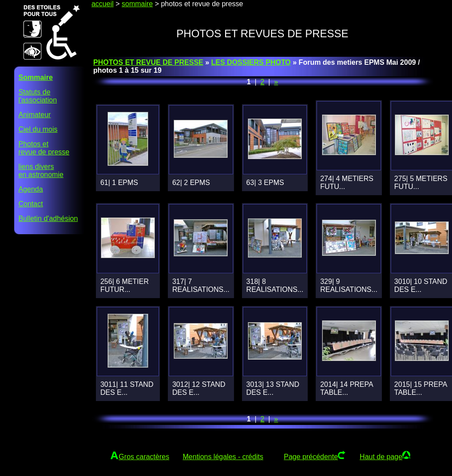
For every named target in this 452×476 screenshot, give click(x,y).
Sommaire (36, 77)
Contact (31, 204)
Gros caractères (144, 457)
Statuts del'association (38, 96)
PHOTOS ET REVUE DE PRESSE (148, 62)
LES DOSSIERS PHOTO (251, 62)
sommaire (137, 4)
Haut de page (381, 457)
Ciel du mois (38, 129)
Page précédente (311, 457)
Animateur (35, 115)
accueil (103, 4)
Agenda (31, 189)
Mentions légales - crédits (223, 457)
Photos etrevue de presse (44, 148)
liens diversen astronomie (41, 171)
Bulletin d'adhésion (48, 218)
